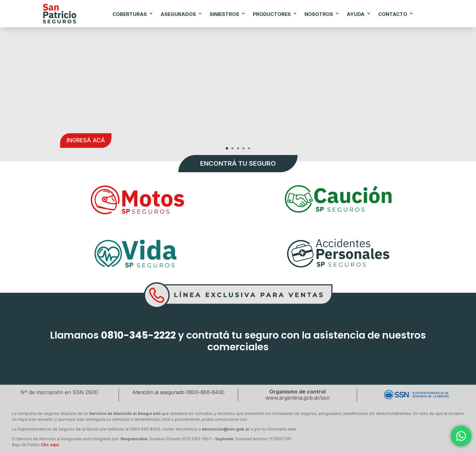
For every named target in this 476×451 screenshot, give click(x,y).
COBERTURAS (130, 14)
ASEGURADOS (178, 14)
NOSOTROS (319, 14)
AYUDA (356, 14)
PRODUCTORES (272, 14)
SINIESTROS (224, 14)
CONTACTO (393, 14)
